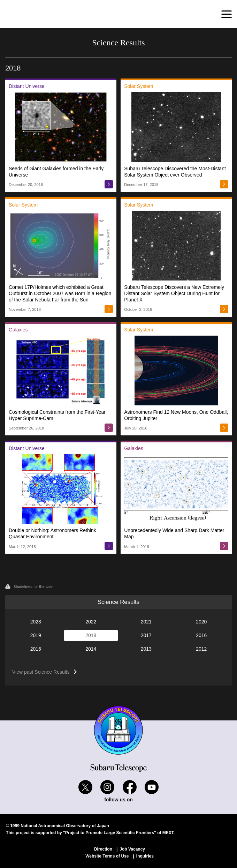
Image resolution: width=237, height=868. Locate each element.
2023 (36, 622)
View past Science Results (41, 672)
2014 (91, 649)
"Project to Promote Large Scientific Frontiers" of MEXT (118, 833)
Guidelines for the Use (29, 586)
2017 (146, 635)
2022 (91, 622)
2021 (146, 622)
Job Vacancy (132, 849)
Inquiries (145, 856)
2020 (201, 622)
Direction (103, 849)
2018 (91, 635)
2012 (201, 649)
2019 (36, 635)
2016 (201, 635)
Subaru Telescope (40, 14)
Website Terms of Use (107, 856)
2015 (36, 649)
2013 (146, 649)
